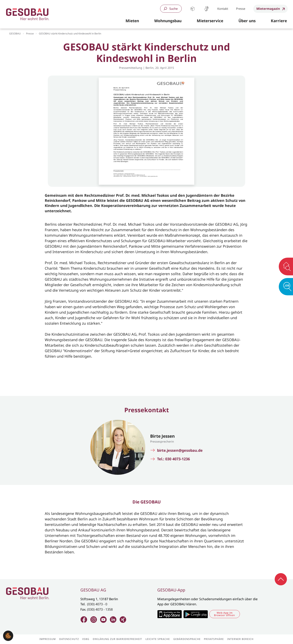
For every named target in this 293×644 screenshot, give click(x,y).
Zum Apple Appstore (169, 614)
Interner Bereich (240, 639)
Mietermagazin (268, 9)
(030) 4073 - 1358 (100, 609)
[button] (132, 21)
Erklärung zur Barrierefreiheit (117, 639)
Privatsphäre (214, 639)
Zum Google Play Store (196, 614)
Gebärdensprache (206, 9)
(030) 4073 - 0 (97, 604)
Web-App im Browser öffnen (225, 614)
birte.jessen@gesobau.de (180, 450)
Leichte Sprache (193, 9)
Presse (241, 9)
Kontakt (223, 9)
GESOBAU (15, 34)
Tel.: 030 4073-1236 (173, 459)
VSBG (86, 639)
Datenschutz (69, 639)
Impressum (48, 639)
